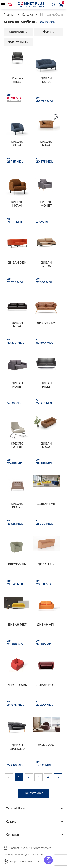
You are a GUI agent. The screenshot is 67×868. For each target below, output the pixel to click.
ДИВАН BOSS (46, 685)
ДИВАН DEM (17, 263)
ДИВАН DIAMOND (17, 747)
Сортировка (18, 32)
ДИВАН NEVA (17, 325)
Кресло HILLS (17, 80)
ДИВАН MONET (17, 385)
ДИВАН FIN (46, 564)
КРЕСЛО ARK (17, 685)
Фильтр (49, 32)
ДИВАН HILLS (46, 385)
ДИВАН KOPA (46, 80)
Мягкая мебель (51, 15)
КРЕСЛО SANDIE (17, 445)
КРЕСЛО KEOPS (17, 506)
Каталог (28, 15)
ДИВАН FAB (46, 504)
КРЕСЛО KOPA (17, 143)
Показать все (34, 793)
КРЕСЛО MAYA (46, 143)
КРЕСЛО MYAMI (17, 204)
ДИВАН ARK (46, 625)
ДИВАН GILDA (46, 264)
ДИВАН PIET (17, 625)
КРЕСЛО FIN (17, 564)
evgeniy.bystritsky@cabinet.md (23, 855)
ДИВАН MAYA (46, 445)
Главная (9, 15)
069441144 (10, 5)
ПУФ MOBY (46, 745)
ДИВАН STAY (46, 323)
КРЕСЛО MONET (46, 204)
